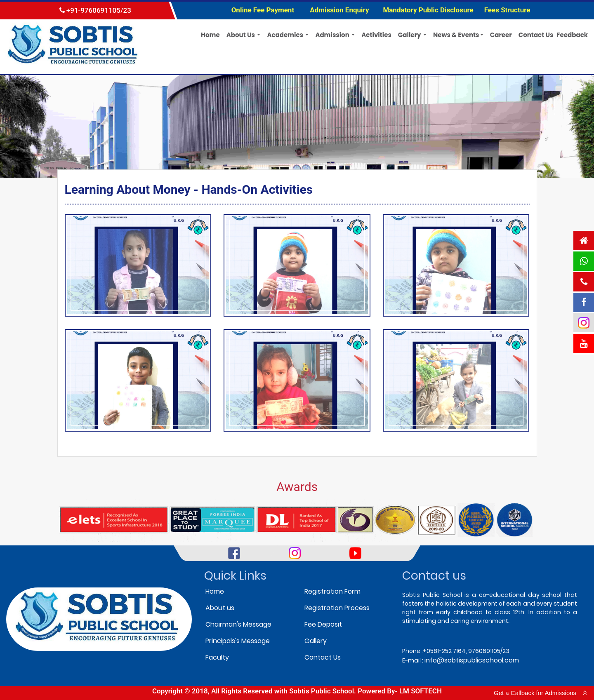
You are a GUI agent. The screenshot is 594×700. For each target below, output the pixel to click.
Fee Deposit (323, 624)
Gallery (316, 641)
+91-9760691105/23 (95, 10)
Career (501, 35)
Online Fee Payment (264, 10)
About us (220, 608)
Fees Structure (507, 10)
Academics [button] (286, 35)
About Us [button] (241, 35)
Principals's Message (238, 641)
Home (210, 35)
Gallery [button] (410, 35)
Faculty (217, 657)
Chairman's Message (238, 624)
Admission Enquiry (339, 10)
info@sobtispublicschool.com (472, 660)
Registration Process (337, 608)
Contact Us (536, 35)
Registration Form (332, 591)
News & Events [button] (456, 35)
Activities (376, 35)
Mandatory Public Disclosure (428, 10)
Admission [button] (333, 35)
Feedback (572, 35)
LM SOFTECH (421, 691)
